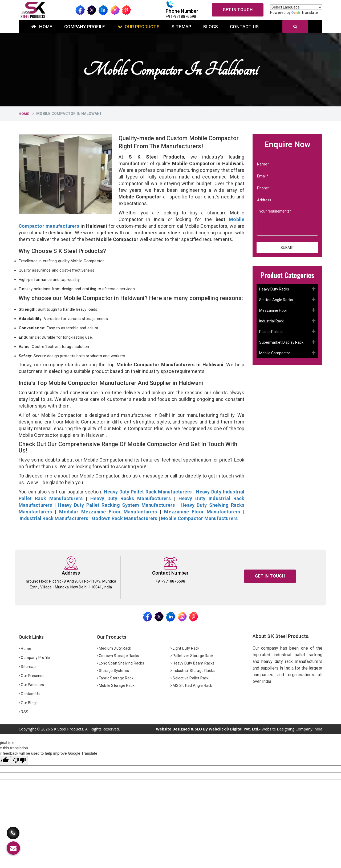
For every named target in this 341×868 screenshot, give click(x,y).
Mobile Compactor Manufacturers (199, 518)
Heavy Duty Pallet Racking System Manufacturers (116, 505)
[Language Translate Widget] (296, 7)
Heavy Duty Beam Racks (193, 663)
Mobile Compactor (275, 353)
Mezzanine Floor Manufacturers (202, 512)
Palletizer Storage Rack (192, 656)
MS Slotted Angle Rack (191, 686)
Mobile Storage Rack (116, 686)
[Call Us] (13, 829)
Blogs (211, 27)
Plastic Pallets (271, 332)
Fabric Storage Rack (115, 678)
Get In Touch (238, 10)
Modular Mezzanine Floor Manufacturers (108, 512)
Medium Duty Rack (114, 648)
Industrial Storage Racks (193, 671)
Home (42, 27)
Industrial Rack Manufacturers (54, 518)
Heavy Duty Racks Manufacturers (131, 498)
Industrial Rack (271, 321)
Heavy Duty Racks (274, 289)
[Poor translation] (19, 761)
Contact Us (244, 27)
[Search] (295, 27)
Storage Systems (113, 671)
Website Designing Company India (292, 729)
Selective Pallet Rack (190, 678)
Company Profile (85, 27)
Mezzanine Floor (273, 310)
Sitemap (181, 27)
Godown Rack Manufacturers (125, 518)
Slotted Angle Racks (276, 300)
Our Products (139, 27)
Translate (305, 13)
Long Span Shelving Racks (120, 663)
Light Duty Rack (185, 648)
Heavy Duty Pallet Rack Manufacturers (148, 492)
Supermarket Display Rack (281, 342)
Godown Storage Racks (118, 656)
